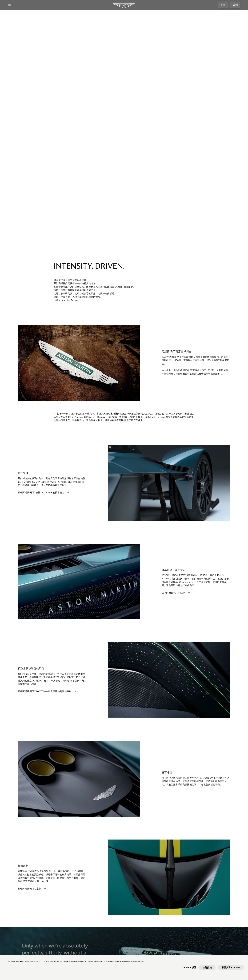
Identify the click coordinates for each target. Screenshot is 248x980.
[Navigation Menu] (9, 5)
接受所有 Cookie (231, 967)
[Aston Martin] (124, 5)
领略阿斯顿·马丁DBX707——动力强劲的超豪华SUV (45, 691)
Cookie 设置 (189, 967)
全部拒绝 (207, 967)
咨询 (235, 5)
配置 (223, 5)
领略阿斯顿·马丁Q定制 (29, 889)
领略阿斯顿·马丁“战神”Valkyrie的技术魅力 (41, 492)
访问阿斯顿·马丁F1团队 (174, 593)
